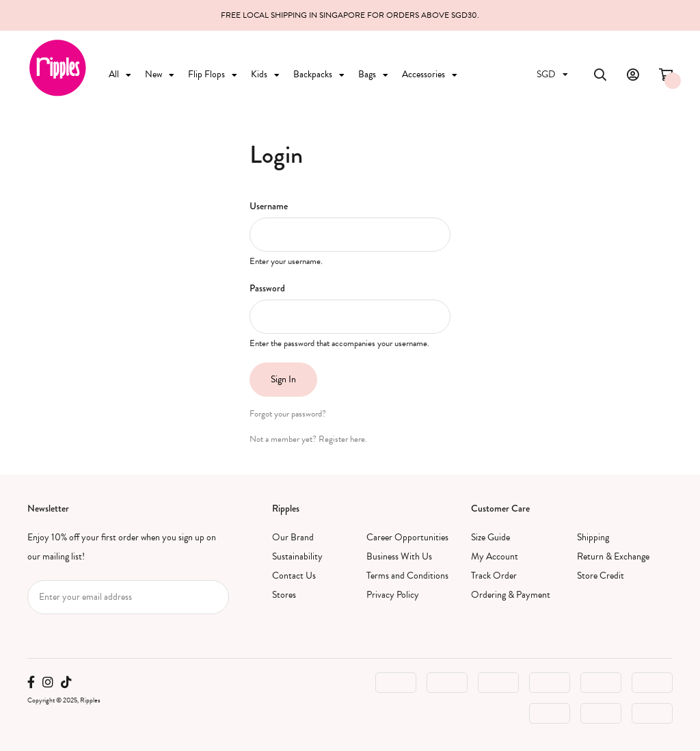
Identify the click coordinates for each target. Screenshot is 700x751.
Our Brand (293, 537)
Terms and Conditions (407, 576)
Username (269, 206)
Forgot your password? (288, 414)
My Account (495, 556)
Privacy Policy (393, 595)
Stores (284, 595)
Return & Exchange (613, 556)
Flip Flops (213, 74)
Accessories (430, 74)
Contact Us (294, 576)
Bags (373, 74)
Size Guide (490, 537)
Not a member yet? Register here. (308, 439)
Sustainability (297, 556)
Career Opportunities (407, 537)
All (120, 74)
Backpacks (319, 74)
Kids (265, 74)
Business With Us (399, 556)
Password (267, 288)
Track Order (494, 576)
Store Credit (601, 576)
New (160, 74)
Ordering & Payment (511, 595)
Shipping (593, 537)
